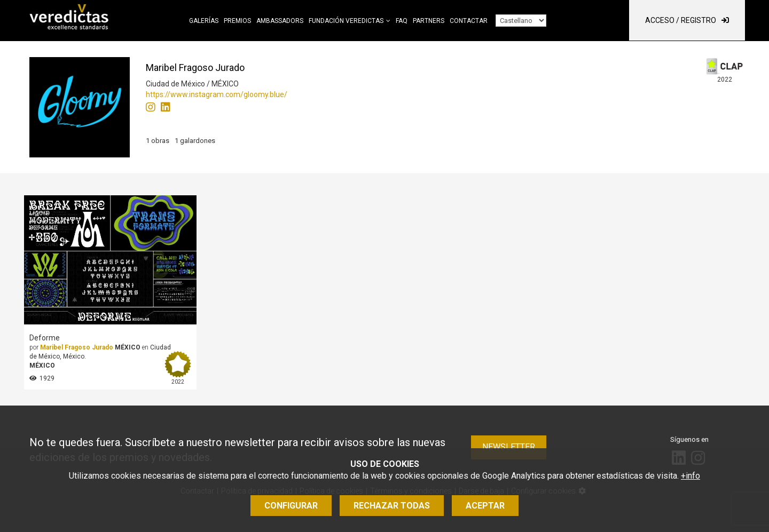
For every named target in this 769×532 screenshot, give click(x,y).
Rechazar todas (392, 506)
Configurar (291, 506)
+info (690, 476)
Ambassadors (280, 21)
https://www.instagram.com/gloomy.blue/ (217, 94)
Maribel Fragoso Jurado (77, 347)
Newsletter (509, 447)
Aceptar (485, 506)
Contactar (469, 21)
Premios (237, 21)
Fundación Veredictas (346, 21)
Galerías (204, 21)
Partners (429, 21)
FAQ (402, 21)
